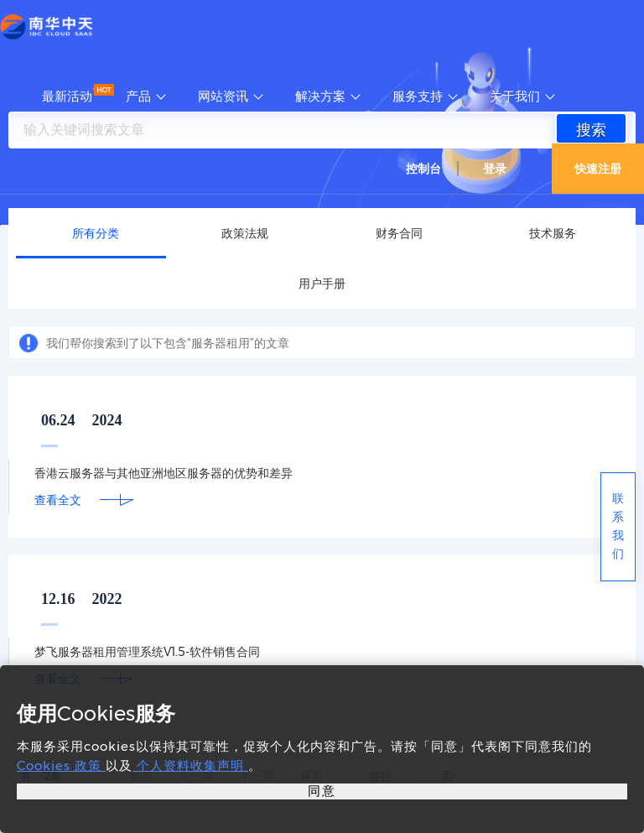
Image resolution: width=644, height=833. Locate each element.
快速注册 (598, 169)
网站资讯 (223, 96)
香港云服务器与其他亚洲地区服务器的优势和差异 (164, 473)
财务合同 (399, 233)
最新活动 (67, 96)
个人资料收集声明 (190, 765)
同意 (322, 791)
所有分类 (96, 233)
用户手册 (322, 284)
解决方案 (320, 96)
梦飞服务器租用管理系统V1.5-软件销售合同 (147, 652)
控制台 (423, 169)
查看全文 (58, 500)
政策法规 (245, 233)
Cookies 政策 (61, 765)
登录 (495, 169)
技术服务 (553, 233)
